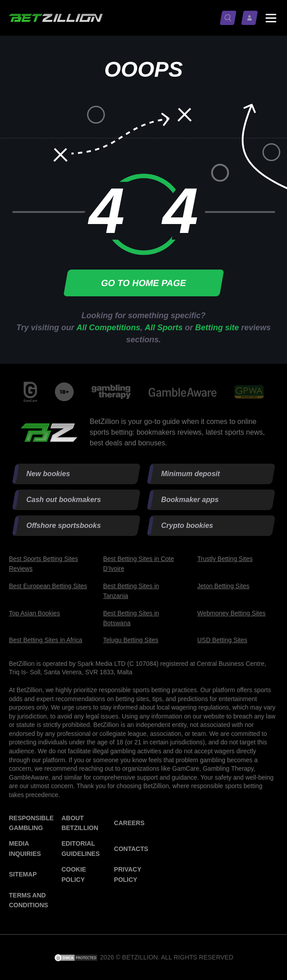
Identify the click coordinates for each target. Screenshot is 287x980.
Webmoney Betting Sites (231, 613)
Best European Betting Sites (48, 586)
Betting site (217, 328)
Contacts (131, 849)
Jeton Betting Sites (223, 586)
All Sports (164, 328)
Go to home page (143, 283)
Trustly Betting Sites (225, 559)
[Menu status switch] (271, 18)
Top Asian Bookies (34, 613)
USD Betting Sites (222, 640)
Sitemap (23, 874)
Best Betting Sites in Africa (46, 640)
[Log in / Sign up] (251, 18)
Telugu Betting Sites (131, 640)
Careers (129, 823)
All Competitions (108, 328)
